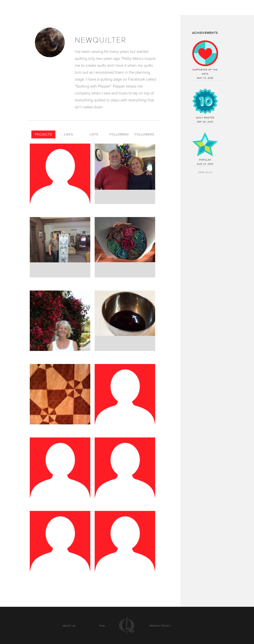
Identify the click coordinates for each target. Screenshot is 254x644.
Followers (144, 134)
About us (69, 626)
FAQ (102, 626)
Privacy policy (160, 626)
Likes (69, 134)
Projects (43, 134)
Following (119, 134)
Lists (94, 134)
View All (204, 172)
